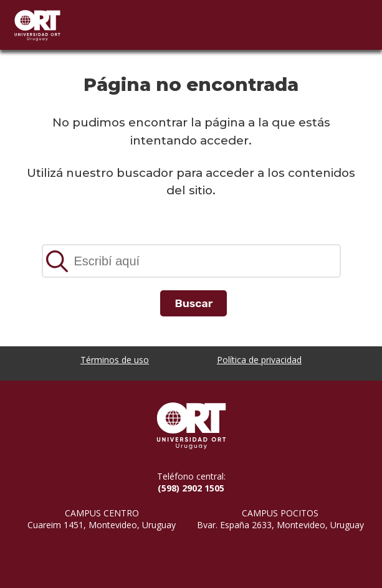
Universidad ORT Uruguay (37, 25)
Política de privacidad (259, 360)
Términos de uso (115, 360)
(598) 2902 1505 (191, 488)
